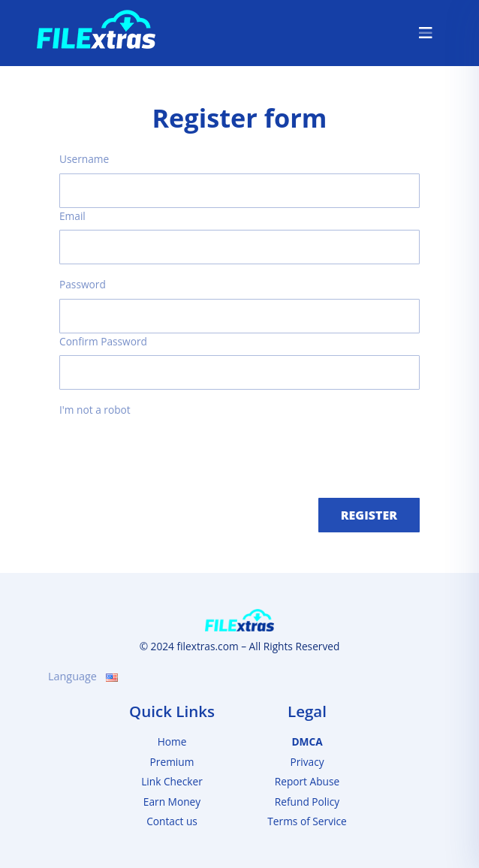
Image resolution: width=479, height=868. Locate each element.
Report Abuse (307, 781)
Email (72, 216)
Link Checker (172, 781)
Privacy (307, 762)
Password (83, 284)
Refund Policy (307, 802)
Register (369, 515)
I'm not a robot (95, 410)
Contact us (172, 821)
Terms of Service (307, 821)
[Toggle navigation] (426, 33)
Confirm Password (103, 341)
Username (84, 159)
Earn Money (172, 802)
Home (172, 741)
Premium (172, 762)
